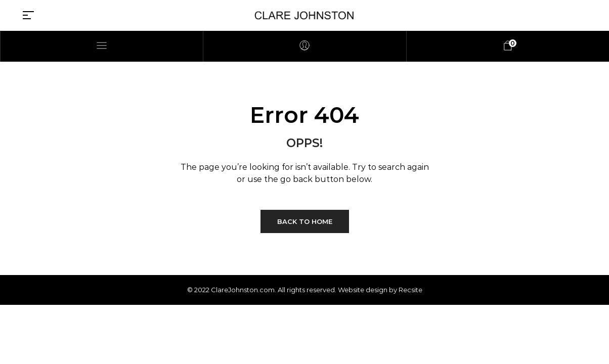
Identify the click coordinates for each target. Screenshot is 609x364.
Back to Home (305, 221)
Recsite (410, 290)
